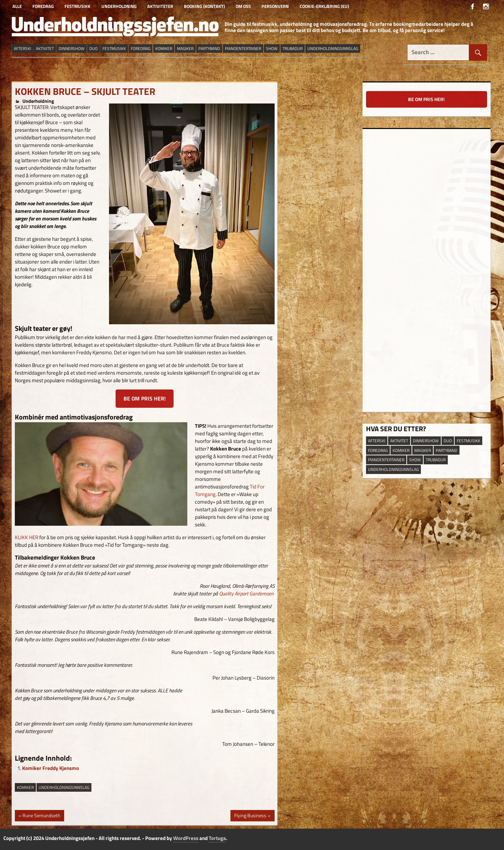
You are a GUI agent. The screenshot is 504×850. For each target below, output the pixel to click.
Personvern (275, 6)
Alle (17, 6)
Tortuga (217, 838)
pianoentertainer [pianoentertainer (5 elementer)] (243, 48)
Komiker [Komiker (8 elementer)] (164, 48)
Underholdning (119, 6)
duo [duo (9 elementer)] (93, 48)
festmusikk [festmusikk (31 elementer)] (114, 48)
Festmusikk (77, 6)
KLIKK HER (27, 537)
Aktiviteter (160, 6)
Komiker (25, 787)
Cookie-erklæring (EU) (324, 6)
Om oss (243, 6)
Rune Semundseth (41, 816)
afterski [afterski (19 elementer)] (22, 48)
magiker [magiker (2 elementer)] (185, 48)
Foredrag (43, 6)
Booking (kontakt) (204, 6)
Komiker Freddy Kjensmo (51, 768)
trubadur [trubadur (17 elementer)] (293, 48)
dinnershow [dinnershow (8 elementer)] (72, 48)
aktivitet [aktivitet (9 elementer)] (45, 48)
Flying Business (250, 816)
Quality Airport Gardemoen (246, 594)
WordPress (186, 838)
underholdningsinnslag (64, 787)
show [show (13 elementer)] (272, 48)
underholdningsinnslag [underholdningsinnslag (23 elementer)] (333, 48)
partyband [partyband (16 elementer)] (209, 48)
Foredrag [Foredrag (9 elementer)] (141, 48)
